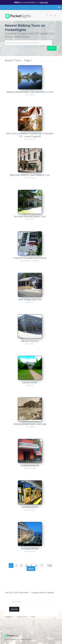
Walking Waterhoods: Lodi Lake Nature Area (30, 92)
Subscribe (14, 609)
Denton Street (30, 383)
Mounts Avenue (30, 341)
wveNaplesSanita (30, 466)
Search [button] (52, 48)
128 (49, 565)
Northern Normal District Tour (30, 217)
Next (31, 569)
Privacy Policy (9, 617)
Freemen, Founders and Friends (30, 258)
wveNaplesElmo (30, 507)
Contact (33, 617)
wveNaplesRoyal (30, 549)
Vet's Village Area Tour (30, 300)
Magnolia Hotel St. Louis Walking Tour (30, 175)
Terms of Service (22, 617)
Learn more (44, 2)
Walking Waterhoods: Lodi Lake (30, 424)
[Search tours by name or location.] (28, 43)
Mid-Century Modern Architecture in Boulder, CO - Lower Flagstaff (30, 135)
